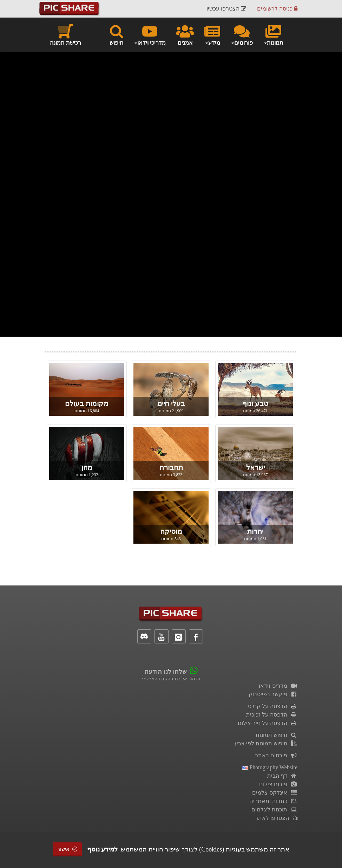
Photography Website (270, 767)
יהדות (255, 531)
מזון (87, 467)
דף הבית (282, 776)
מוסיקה (171, 531)
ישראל (255, 467)
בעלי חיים (171, 403)
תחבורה (171, 467)
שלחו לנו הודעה (166, 672)
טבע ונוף (255, 403)
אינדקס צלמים (275, 793)
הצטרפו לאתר (276, 818)
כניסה (277, 9)
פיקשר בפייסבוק (273, 694)
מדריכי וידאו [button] (150, 34)
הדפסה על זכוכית (272, 715)
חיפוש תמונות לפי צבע (266, 743)
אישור (67, 849)
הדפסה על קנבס (273, 706)
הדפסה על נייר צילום (268, 723)
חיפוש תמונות (277, 735)
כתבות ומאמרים (273, 801)
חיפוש (116, 34)
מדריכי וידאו (278, 686)
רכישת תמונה (65, 34)
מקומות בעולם (87, 403)
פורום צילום (278, 784)
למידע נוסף (103, 849)
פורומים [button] (242, 34)
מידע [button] (212, 34)
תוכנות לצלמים (274, 809)
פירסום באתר (276, 755)
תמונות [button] (273, 34)
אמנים (185, 34)
